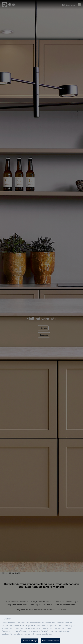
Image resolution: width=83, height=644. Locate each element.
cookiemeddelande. (43, 635)
